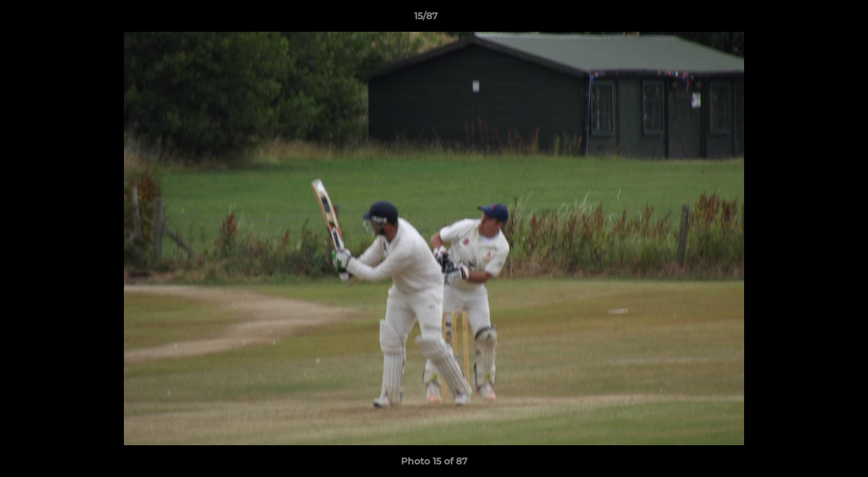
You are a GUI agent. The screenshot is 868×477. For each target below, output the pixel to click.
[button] (812, 19)
